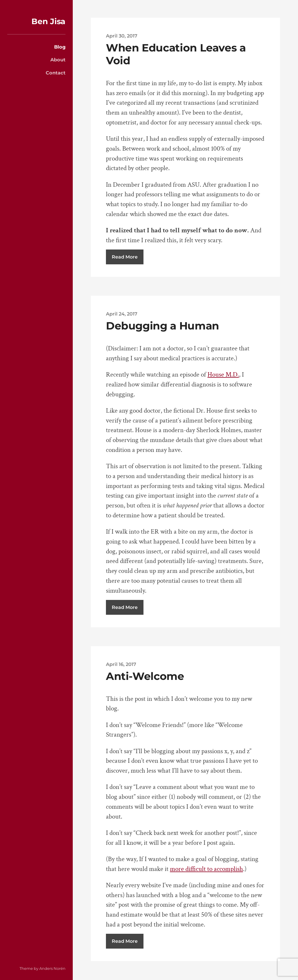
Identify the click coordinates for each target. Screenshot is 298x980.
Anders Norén (52, 968)
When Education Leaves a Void (176, 54)
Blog (60, 47)
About (58, 60)
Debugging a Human (163, 326)
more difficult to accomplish (206, 869)
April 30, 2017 (122, 36)
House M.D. (223, 375)
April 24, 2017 (122, 314)
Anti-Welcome (145, 676)
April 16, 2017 (121, 664)
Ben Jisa (48, 21)
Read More (125, 257)
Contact (56, 73)
